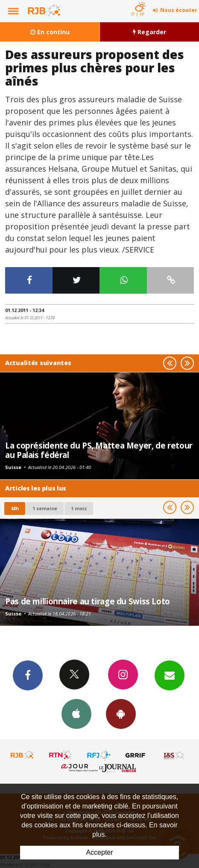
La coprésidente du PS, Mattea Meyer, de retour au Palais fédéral (99, 450)
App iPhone (76, 713)
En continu (50, 32)
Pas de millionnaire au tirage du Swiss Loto (88, 601)
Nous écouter (179, 10)
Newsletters (170, 675)
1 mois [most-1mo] (79, 508)
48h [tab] (15, 508)
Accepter (99, 852)
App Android (121, 713)
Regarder (149, 32)
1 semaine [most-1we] (45, 508)
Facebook (28, 675)
